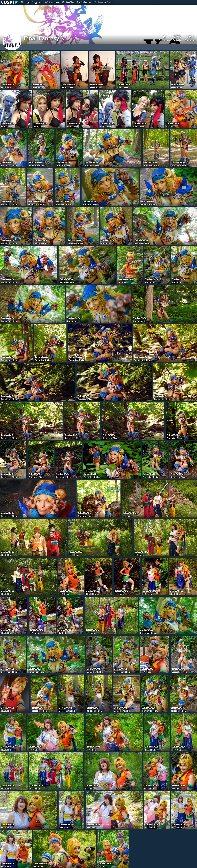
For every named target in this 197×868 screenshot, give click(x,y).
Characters (164, 38)
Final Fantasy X (44, 38)
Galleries (177, 38)
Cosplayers (190, 38)
